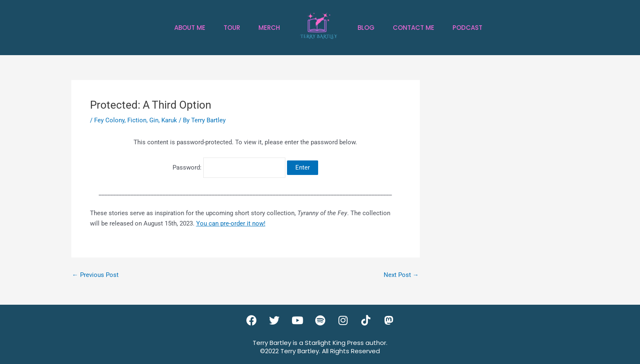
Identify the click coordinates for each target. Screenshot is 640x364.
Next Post (401, 275)
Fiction (137, 120)
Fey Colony (109, 120)
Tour (232, 28)
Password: (229, 167)
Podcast (467, 28)
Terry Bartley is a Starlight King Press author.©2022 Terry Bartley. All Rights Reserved (320, 347)
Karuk (169, 120)
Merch (269, 28)
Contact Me (414, 28)
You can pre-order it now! (231, 223)
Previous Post (95, 275)
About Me (190, 28)
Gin (154, 120)
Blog (366, 28)
